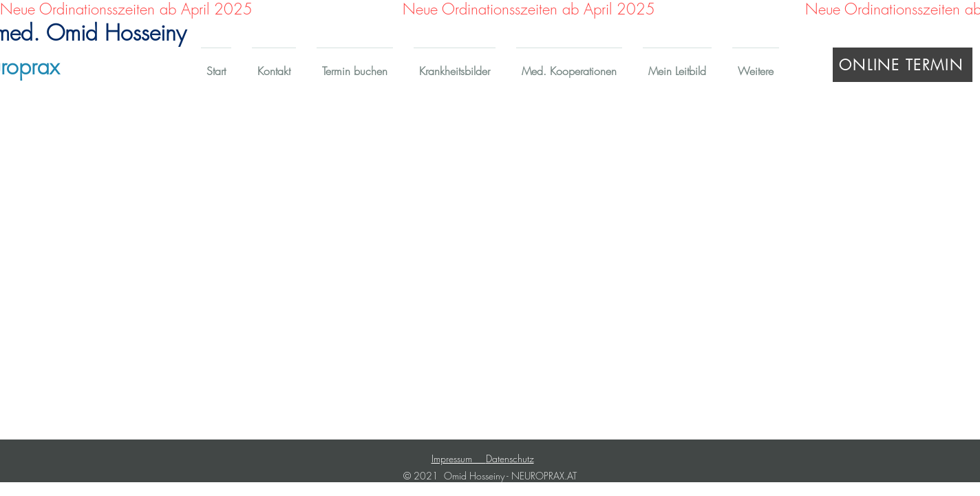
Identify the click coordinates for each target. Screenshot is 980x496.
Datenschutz (510, 458)
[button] (455, 65)
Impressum (459, 458)
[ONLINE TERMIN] (903, 65)
